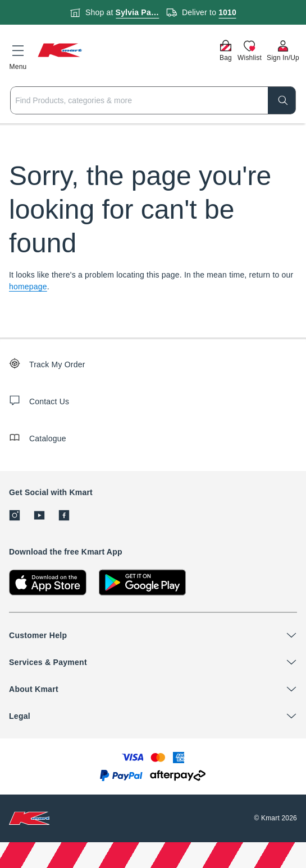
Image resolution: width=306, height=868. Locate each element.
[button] (18, 56)
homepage (28, 287)
